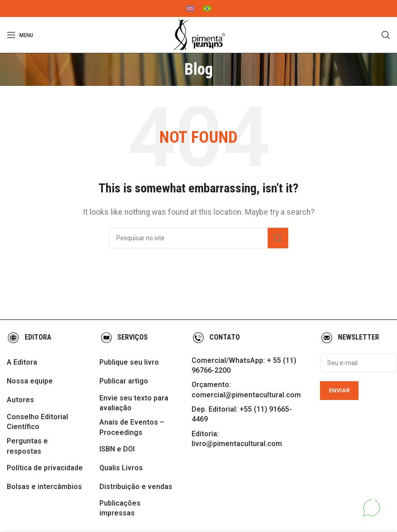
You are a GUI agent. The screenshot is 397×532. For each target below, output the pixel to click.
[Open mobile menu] (20, 35)
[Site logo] (199, 35)
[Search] (386, 35)
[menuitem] (190, 9)
